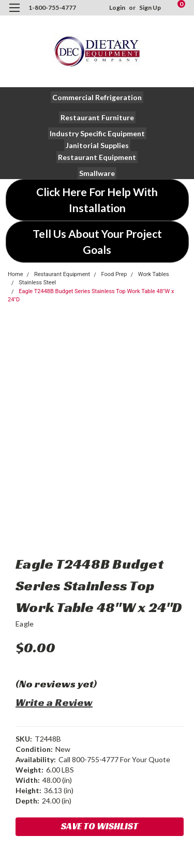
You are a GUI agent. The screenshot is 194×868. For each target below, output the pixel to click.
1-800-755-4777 (52, 7)
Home (16, 274)
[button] (97, 97)
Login (117, 7)
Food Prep (114, 274)
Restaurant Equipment (62, 274)
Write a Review (54, 702)
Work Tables (154, 274)
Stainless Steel (37, 283)
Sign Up (150, 7)
